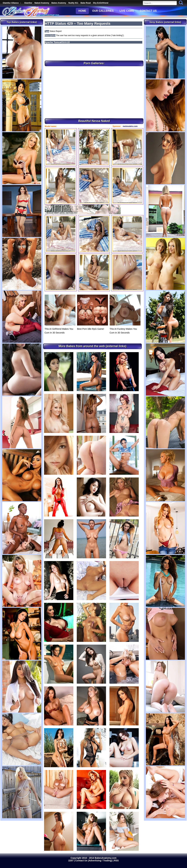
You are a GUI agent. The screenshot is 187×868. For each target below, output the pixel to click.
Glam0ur (28, 3)
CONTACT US (148, 11)
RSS (116, 861)
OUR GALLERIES (103, 11)
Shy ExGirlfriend (101, 3)
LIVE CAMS (127, 11)
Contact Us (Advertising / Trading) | (95, 861)
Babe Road (86, 3)
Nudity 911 (73, 3)
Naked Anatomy (42, 3)
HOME (82, 11)
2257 (71, 861)
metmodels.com (130, 126)
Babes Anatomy (59, 3)
